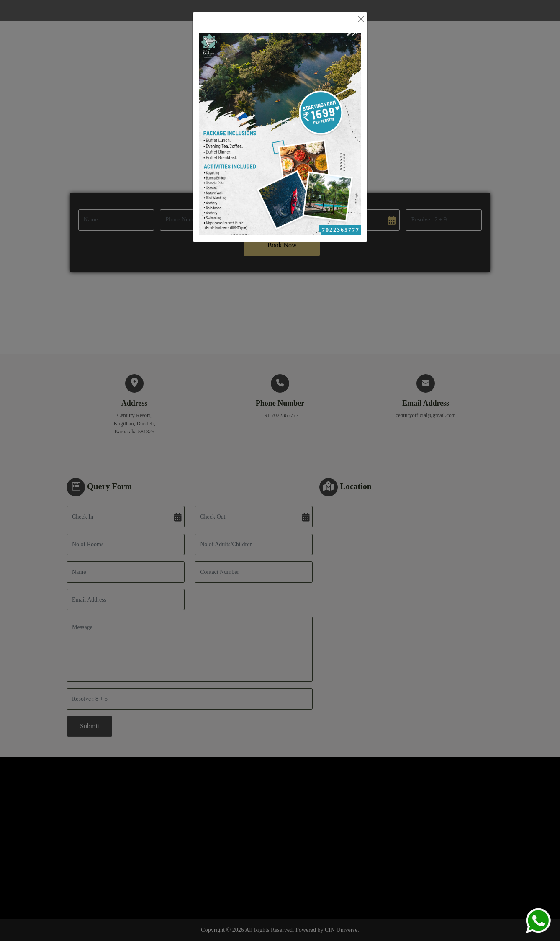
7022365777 (341, 230)
